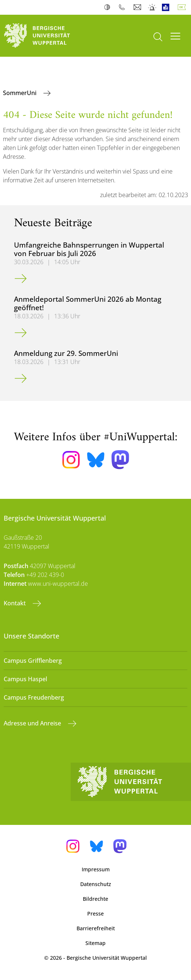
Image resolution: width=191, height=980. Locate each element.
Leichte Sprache (167, 7)
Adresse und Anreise (33, 723)
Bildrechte (95, 899)
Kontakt (15, 603)
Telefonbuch (123, 7)
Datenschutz (96, 884)
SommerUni (20, 93)
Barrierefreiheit (96, 928)
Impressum (96, 869)
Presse (95, 913)
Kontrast (109, 7)
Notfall (153, 7)
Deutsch (183, 7)
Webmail (138, 7)
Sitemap (95, 943)
